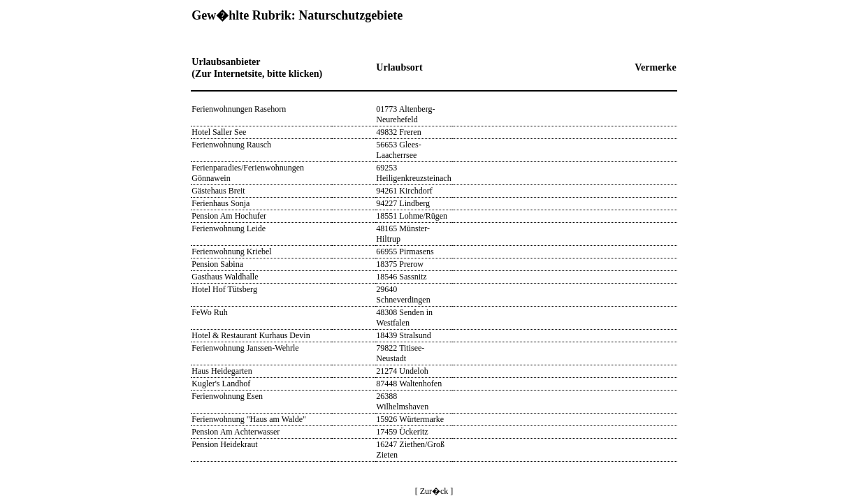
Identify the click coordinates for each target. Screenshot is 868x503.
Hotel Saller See (219, 132)
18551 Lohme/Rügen (412, 216)
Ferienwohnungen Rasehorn (239, 109)
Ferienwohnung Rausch (231, 145)
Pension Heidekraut (224, 444)
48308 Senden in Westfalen (404, 318)
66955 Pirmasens (405, 251)
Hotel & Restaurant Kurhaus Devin (251, 335)
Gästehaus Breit (218, 191)
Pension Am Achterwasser (236, 432)
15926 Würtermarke (410, 419)
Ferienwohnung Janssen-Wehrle (245, 348)
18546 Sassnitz (401, 277)
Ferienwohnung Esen (227, 396)
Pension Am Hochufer (229, 216)
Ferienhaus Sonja (220, 203)
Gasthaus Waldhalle (225, 277)
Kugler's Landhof (221, 384)
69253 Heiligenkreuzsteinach (413, 173)
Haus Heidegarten (222, 371)
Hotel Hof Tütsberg (224, 289)
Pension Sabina (217, 264)
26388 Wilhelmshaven (402, 401)
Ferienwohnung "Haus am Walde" (249, 419)
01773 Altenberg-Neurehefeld (405, 114)
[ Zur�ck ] (434, 491)
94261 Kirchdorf (404, 191)
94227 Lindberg (403, 203)
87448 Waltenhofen (409, 384)
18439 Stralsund (403, 335)
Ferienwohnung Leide (229, 228)
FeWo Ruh (209, 312)
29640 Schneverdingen (403, 294)
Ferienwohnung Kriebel (231, 251)
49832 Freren (398, 132)
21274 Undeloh (402, 371)
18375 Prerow (400, 264)
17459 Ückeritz (402, 432)
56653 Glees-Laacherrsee (398, 150)
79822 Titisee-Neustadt (400, 353)
